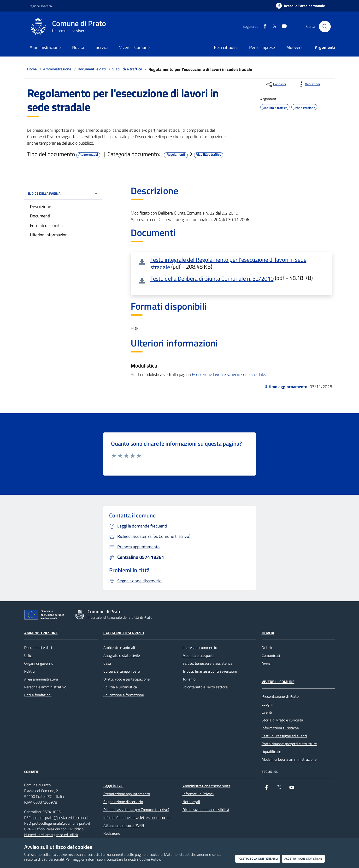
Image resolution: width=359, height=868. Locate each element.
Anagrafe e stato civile (122, 655)
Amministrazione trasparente (206, 786)
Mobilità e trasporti (198, 655)
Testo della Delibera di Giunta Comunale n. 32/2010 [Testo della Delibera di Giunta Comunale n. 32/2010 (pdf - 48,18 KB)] (212, 278)
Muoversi (295, 47)
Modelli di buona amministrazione (289, 759)
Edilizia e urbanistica (120, 687)
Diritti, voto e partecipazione (127, 679)
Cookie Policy (150, 859)
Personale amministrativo (45, 687)
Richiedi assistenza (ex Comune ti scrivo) (136, 810)
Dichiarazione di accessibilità (206, 810)
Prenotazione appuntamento (127, 794)
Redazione (112, 833)
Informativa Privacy (198, 794)
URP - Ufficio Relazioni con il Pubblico (54, 829)
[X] (273, 26)
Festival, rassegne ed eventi (284, 736)
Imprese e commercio (200, 647)
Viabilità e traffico (127, 69)
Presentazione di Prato (280, 696)
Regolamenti (176, 154)
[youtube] (282, 26)
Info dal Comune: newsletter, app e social (136, 817)
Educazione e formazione (124, 695)
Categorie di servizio (124, 633)
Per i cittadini (226, 47)
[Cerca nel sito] (325, 27)
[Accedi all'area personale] (300, 6)
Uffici (28, 655)
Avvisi (267, 663)
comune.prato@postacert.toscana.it (60, 817)
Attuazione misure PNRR (124, 825)
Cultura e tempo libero (122, 671)
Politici (30, 671)
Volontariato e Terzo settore (205, 687)
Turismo (189, 679)
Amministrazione (57, 69)
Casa (107, 663)
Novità (268, 633)
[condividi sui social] (276, 84)
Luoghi (267, 704)
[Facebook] (263, 26)
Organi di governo (39, 663)
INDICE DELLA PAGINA (63, 193)
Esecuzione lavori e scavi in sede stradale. (229, 374)
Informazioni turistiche (280, 728)
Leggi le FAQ (113, 786)
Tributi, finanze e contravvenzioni (210, 671)
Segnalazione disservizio (123, 802)
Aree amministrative (41, 679)
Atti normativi (88, 154)
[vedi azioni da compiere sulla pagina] (309, 84)
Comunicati (271, 655)
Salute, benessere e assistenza (207, 663)
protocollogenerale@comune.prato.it (61, 823)
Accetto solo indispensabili (258, 859)
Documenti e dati (92, 69)
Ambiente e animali (119, 647)
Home (32, 69)
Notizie (267, 647)
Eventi (267, 712)
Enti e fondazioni (38, 695)
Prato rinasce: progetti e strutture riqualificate (289, 748)
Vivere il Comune (278, 682)
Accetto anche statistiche (303, 859)
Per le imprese (262, 47)
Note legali (191, 802)
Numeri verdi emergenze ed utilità (51, 835)
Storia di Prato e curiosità (282, 720)
